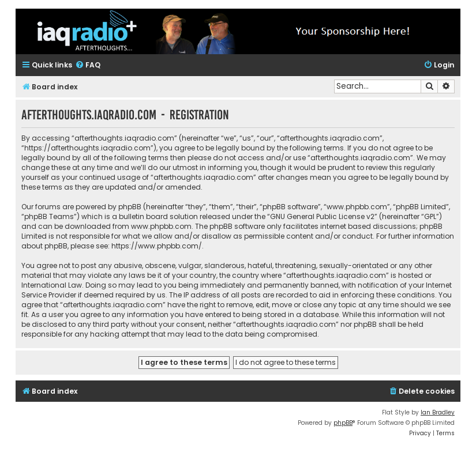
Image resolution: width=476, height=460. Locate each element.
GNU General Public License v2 (322, 216)
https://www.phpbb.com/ (157, 246)
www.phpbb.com (161, 226)
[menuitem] (88, 65)
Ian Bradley (438, 412)
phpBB (343, 423)
